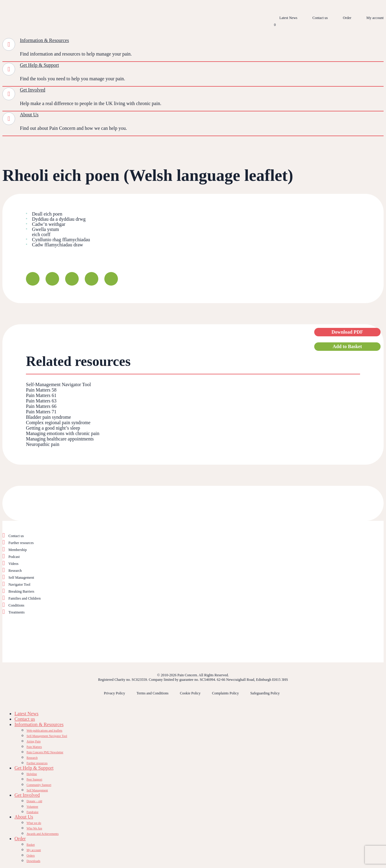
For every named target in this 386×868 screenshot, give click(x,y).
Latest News (288, 18)
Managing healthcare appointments (60, 439)
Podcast (14, 557)
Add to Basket (347, 346)
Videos (13, 564)
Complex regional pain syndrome (58, 423)
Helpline (32, 774)
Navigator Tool (19, 585)
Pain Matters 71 (41, 412)
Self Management (21, 578)
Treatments (17, 612)
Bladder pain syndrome (48, 417)
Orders (31, 855)
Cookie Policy (190, 693)
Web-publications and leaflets (44, 730)
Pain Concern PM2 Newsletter (45, 752)
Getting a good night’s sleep (53, 428)
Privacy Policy (114, 693)
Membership (18, 550)
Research (15, 571)
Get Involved (33, 90)
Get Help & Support (39, 65)
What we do (34, 823)
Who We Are (34, 828)
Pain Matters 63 (41, 401)
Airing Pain (33, 741)
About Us (29, 115)
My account (375, 18)
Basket (31, 845)
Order (347, 18)
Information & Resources (44, 40)
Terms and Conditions (153, 693)
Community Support (39, 785)
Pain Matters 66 (41, 406)
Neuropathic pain (43, 444)
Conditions (16, 605)
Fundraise (32, 812)
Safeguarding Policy (265, 693)
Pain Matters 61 (41, 395)
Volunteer (32, 807)
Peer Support (34, 779)
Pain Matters (34, 747)
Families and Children (25, 598)
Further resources (21, 543)
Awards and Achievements (43, 834)
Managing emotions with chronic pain (63, 433)
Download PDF (347, 332)
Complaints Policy (225, 693)
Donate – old (34, 801)
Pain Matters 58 (41, 390)
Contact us (320, 18)
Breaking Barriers (21, 591)
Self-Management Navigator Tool (58, 384)
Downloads (33, 861)
